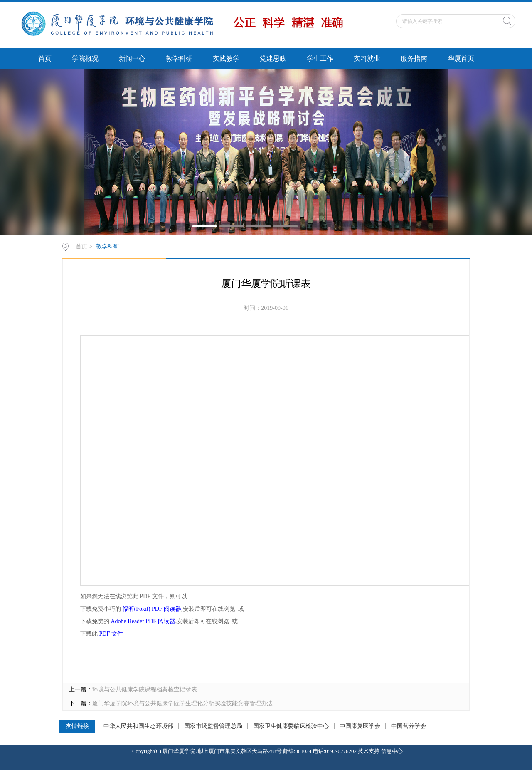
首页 (45, 58)
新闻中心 (132, 58)
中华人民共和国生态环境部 (138, 726)
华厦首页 (461, 58)
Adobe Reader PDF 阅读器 (143, 621)
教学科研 (179, 58)
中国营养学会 (409, 726)
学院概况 (85, 58)
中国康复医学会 (360, 726)
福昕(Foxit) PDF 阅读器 (152, 609)
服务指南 (414, 58)
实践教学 (226, 58)
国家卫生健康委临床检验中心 (291, 726)
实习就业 (367, 58)
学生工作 (320, 58)
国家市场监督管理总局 (213, 726)
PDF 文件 (111, 634)
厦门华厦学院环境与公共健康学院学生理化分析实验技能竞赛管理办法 (182, 703)
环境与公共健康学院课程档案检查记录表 (145, 690)
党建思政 (273, 58)
